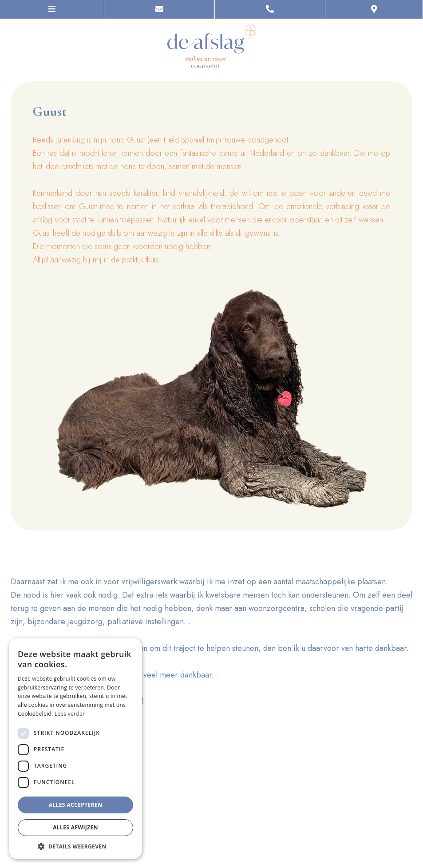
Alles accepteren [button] (76, 805)
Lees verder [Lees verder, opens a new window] (70, 714)
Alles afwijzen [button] (75, 827)
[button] (75, 846)
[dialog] (75, 749)
